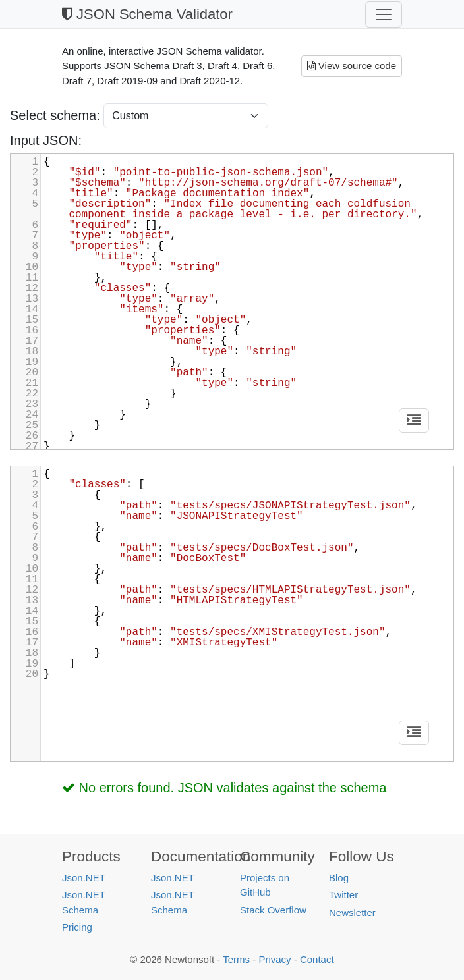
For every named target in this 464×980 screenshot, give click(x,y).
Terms (236, 959)
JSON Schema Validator (147, 14)
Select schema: (57, 115)
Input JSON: (46, 140)
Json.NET (84, 878)
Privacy (275, 959)
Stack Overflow (273, 910)
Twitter (343, 895)
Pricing (77, 927)
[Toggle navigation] (384, 14)
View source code (352, 66)
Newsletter (352, 912)
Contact (317, 959)
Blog (339, 878)
